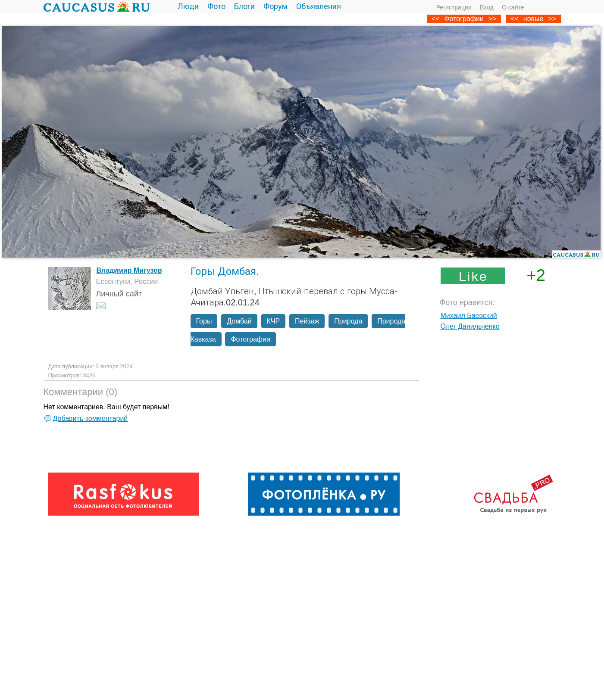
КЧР (274, 321)
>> (552, 19)
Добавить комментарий (91, 418)
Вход (487, 7)
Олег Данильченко (470, 326)
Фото (216, 6)
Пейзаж (307, 321)
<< (515, 19)
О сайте (513, 7)
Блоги (244, 6)
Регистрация (454, 7)
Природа (348, 321)
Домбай (239, 321)
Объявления (319, 6)
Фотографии (464, 19)
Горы (204, 321)
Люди (188, 6)
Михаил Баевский (469, 316)
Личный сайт (119, 294)
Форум (275, 6)
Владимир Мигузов (129, 270)
